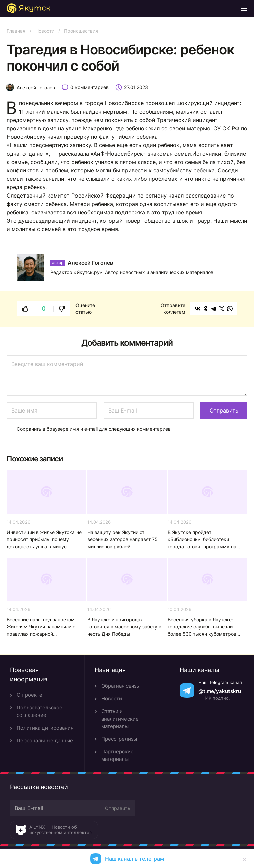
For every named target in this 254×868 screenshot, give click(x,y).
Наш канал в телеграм (135, 859)
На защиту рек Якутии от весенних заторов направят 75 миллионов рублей (122, 539)
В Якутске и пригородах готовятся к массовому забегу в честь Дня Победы (124, 627)
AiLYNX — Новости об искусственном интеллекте (59, 830)
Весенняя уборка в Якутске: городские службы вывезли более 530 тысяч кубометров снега (202, 627)
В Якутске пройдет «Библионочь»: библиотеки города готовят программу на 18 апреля (205, 540)
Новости (45, 31)
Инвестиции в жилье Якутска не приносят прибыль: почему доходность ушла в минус (44, 539)
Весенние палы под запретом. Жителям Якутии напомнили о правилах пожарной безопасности (41, 627)
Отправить (118, 808)
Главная (16, 31)
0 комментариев (90, 87)
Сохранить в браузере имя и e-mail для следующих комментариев (94, 429)
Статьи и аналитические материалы (120, 719)
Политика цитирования (45, 728)
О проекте (30, 695)
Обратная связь (120, 686)
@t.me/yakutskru (220, 691)
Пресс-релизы (119, 739)
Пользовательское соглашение (40, 711)
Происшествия (81, 31)
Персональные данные (45, 741)
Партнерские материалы (117, 755)
